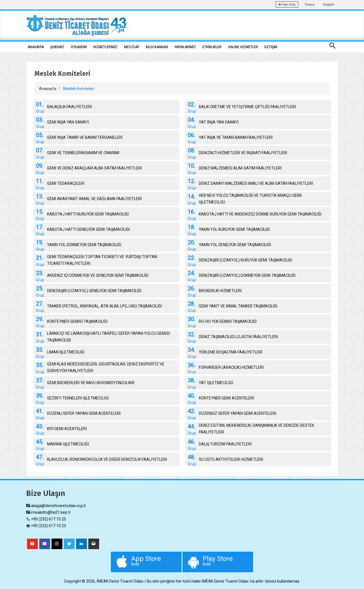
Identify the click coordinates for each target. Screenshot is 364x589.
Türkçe (310, 5)
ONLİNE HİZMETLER (243, 47)
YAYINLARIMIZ (185, 47)
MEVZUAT (132, 47)
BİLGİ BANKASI (157, 47)
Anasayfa (48, 89)
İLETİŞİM (271, 47)
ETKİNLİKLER (212, 47)
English (329, 5)
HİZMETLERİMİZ (105, 47)
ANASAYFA (36, 47)
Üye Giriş (287, 5)
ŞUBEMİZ (57, 47)
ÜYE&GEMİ (79, 47)
